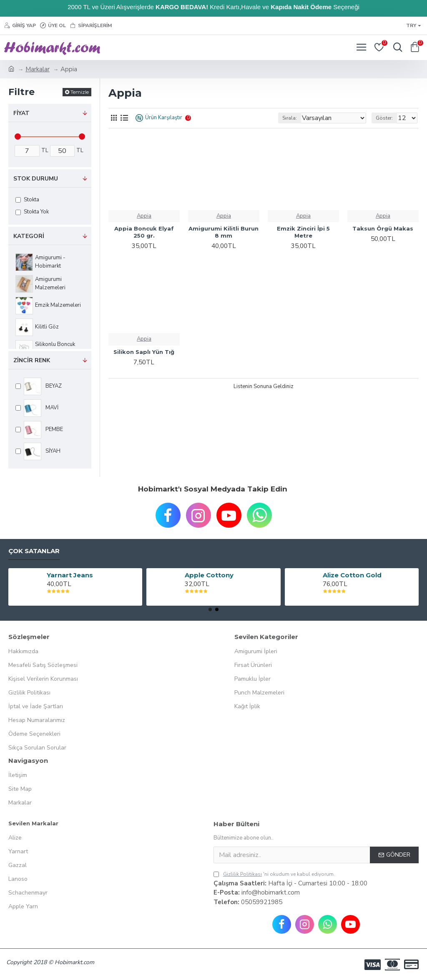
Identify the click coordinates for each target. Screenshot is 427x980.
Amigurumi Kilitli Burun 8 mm (224, 232)
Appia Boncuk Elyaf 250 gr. (144, 232)
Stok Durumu (36, 179)
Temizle (80, 92)
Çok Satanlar (34, 551)
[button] (210, 609)
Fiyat (21, 113)
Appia (144, 216)
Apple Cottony (209, 575)
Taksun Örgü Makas (383, 228)
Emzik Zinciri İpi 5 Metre (303, 232)
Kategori (29, 236)
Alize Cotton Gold (352, 575)
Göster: (384, 118)
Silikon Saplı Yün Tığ (144, 352)
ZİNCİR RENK (32, 360)
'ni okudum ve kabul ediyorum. (274, 874)
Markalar (38, 69)
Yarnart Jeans (70, 575)
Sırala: (290, 118)
